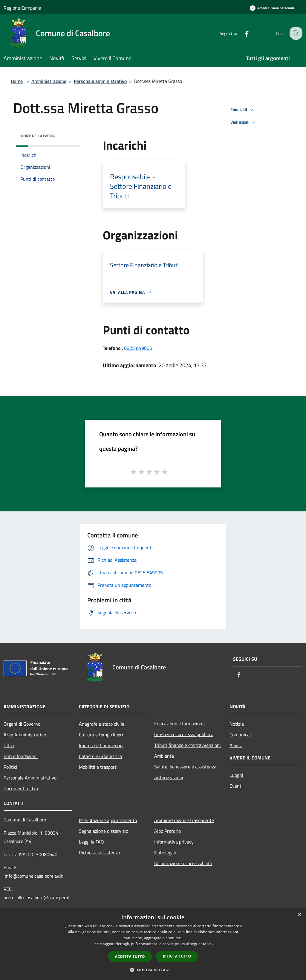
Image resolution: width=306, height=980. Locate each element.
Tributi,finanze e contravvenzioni (188, 745)
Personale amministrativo (100, 81)
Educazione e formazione (179, 724)
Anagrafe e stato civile (102, 724)
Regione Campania (22, 8)
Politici (10, 767)
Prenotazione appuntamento (108, 820)
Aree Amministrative (25, 735)
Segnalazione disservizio (104, 831)
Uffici (9, 745)
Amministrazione (49, 81)
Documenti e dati (21, 788)
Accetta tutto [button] (130, 957)
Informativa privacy (174, 842)
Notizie (237, 724)
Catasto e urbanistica (100, 756)
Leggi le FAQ (91, 842)
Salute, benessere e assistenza (185, 767)
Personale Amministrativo (30, 778)
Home (17, 81)
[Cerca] (295, 33)
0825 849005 (138, 348)
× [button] (299, 915)
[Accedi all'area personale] (272, 8)
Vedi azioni (244, 122)
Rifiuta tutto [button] (177, 956)
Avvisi (236, 745)
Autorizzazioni (169, 777)
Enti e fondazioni (21, 756)
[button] (153, 970)
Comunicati (241, 735)
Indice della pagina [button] (38, 136)
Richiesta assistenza (100, 853)
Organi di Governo (22, 724)
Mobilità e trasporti (98, 767)
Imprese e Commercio (101, 745)
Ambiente (164, 756)
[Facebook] (242, 33)
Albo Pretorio (167, 831)
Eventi (236, 786)
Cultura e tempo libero (102, 735)
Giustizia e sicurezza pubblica (184, 734)
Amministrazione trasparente (184, 820)
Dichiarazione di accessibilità (183, 863)
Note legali (165, 853)
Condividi (243, 110)
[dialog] (153, 944)
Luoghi (236, 775)
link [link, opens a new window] (211, 944)
